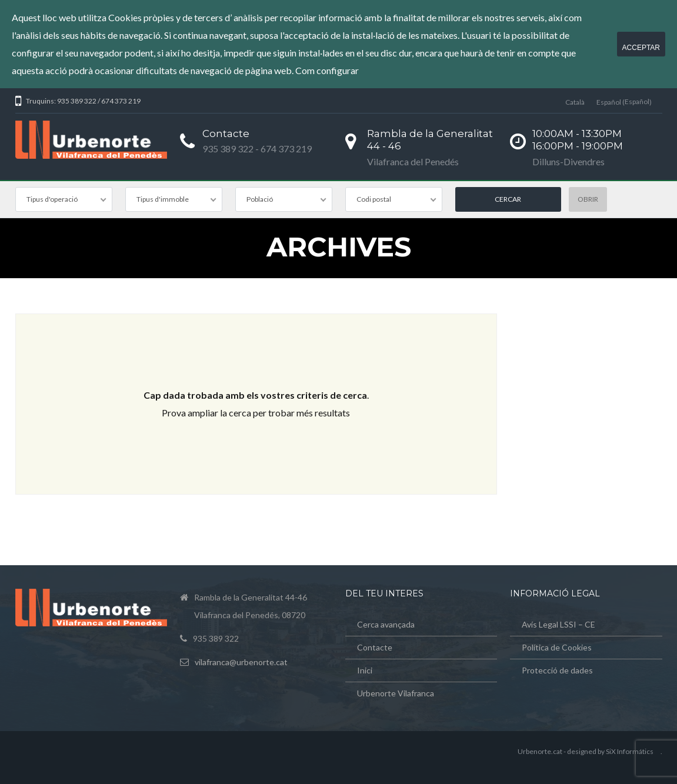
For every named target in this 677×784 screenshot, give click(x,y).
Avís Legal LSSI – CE (558, 624)
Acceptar (641, 48)
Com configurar (327, 70)
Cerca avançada (386, 624)
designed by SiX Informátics (610, 751)
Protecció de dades (557, 670)
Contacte (375, 647)
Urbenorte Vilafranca (396, 693)
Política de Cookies (557, 647)
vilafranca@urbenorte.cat (241, 662)
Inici (365, 670)
